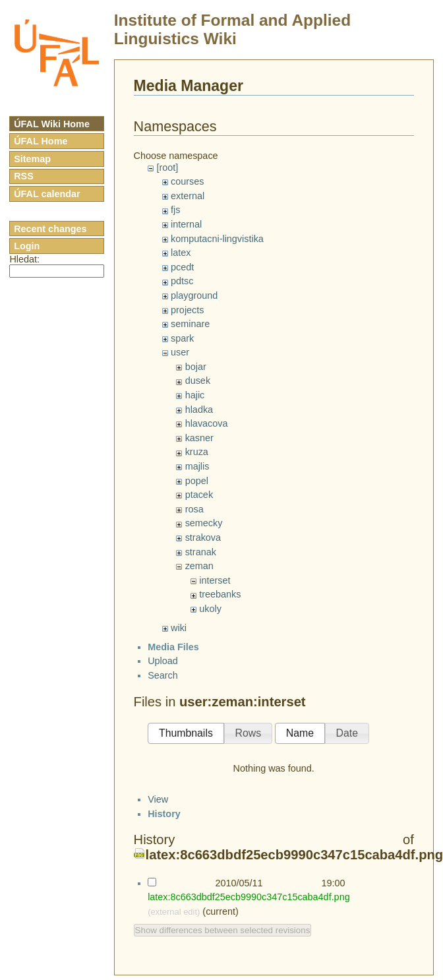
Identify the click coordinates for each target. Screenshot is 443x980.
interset (215, 580)
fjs (175, 210)
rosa (194, 509)
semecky (204, 523)
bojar (196, 367)
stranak (201, 552)
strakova (203, 537)
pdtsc (182, 281)
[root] (167, 168)
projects (187, 310)
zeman (199, 566)
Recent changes (50, 229)
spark (182, 338)
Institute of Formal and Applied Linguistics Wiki (232, 29)
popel (197, 481)
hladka (199, 410)
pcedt (182, 267)
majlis (197, 466)
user (180, 352)
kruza (197, 452)
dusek (198, 381)
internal (186, 224)
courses (187, 181)
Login (27, 246)
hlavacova (207, 423)
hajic (195, 395)
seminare (190, 324)
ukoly (210, 609)
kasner (199, 438)
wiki (179, 628)
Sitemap (32, 159)
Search (163, 687)
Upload (163, 672)
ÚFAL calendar (47, 194)
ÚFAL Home (41, 141)
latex (181, 253)
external (188, 196)
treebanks (220, 594)
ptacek (199, 495)
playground (194, 295)
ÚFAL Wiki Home (52, 124)
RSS (24, 176)
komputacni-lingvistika (217, 239)
